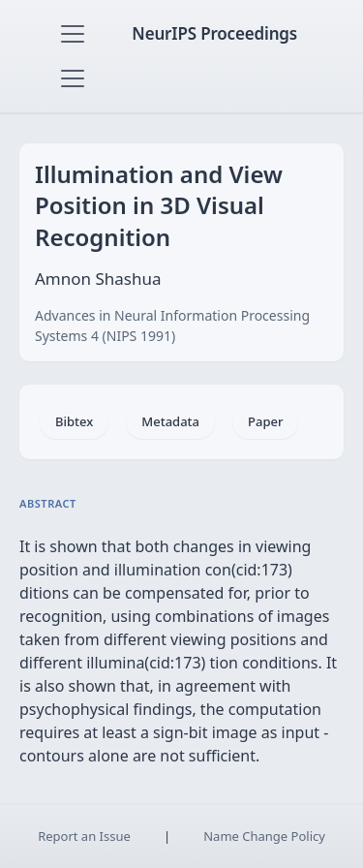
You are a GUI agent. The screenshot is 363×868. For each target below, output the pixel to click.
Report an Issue (84, 836)
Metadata (170, 421)
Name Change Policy (264, 836)
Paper (265, 421)
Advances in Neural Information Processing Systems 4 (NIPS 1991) (172, 325)
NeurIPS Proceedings (214, 33)
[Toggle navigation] (73, 34)
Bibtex (74, 421)
